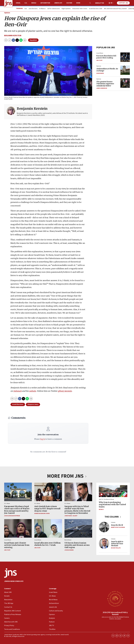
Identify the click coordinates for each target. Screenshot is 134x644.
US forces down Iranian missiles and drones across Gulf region (77, 545)
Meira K (101, 509)
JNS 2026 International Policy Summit (115, 9)
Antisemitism (45, 3)
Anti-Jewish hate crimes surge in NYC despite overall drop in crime (47, 508)
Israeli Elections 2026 (96, 9)
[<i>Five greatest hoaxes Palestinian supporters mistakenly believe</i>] (125, 83)
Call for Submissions (54, 9)
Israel (18, 3)
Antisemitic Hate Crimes (80, 9)
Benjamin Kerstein (13, 36)
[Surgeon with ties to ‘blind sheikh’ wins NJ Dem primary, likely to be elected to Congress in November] (78, 492)
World (34, 3)
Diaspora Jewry (33, 404)
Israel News (100, 53)
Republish (33, 40)
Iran (26, 9)
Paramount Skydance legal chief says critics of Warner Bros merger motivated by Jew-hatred (17, 510)
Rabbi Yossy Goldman (118, 527)
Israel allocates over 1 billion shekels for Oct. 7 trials (47, 544)
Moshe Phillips (116, 548)
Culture (69, 3)
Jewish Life (58, 3)
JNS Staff (99, 60)
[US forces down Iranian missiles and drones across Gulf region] (78, 528)
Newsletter (100, 3)
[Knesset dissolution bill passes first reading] (125, 57)
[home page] (8, 4)
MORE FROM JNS (67, 476)
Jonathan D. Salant (71, 516)
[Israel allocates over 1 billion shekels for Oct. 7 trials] (48, 528)
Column (113, 522)
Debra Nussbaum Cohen (42, 513)
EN (111, 3)
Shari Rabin (100, 73)
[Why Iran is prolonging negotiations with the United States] (113, 491)
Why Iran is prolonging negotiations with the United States (112, 504)
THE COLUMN (113, 517)
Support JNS (123, 3)
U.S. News (7, 503)
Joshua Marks (69, 550)
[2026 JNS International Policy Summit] (115, 599)
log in (43, 439)
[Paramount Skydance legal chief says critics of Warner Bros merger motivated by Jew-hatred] (18, 492)
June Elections (33, 9)
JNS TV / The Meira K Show (106, 499)
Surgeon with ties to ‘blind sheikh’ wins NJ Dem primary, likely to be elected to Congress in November (77, 510)
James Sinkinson (102, 88)
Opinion (7, 13)
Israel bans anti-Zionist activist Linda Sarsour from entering (17, 545)
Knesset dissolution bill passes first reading (106, 57)
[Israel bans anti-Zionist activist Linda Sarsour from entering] (18, 528)
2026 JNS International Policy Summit (115, 613)
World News (68, 540)
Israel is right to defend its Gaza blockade (117, 543)
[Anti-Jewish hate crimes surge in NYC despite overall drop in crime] (48, 492)
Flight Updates (66, 9)
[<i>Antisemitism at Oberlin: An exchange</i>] (125, 70)
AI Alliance (42, 9)
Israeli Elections (18, 404)
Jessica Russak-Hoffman (12, 516)
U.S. (26, 3)
